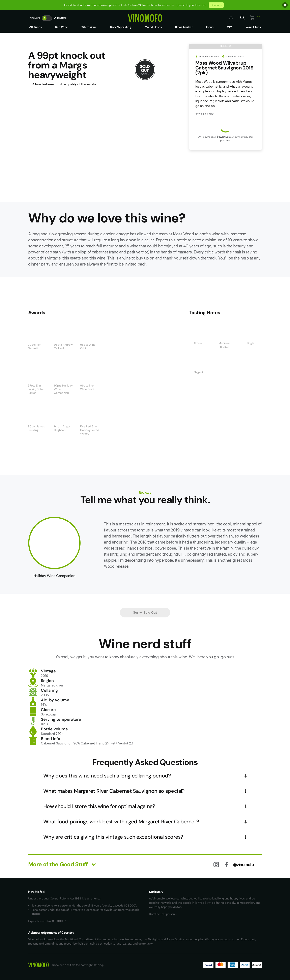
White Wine (89, 27)
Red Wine (62, 27)
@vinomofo (244, 864)
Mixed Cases (153, 27)
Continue (216, 5)
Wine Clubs (253, 27)
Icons (210, 27)
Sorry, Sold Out (145, 612)
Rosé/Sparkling (121, 27)
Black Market (184, 27)
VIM (230, 27)
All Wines (35, 27)
